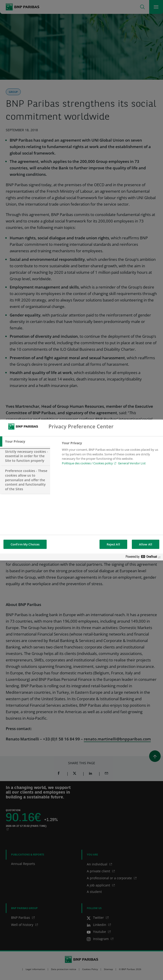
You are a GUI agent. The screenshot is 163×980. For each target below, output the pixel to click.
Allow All (146, 544)
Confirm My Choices (25, 544)
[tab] (25, 441)
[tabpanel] (110, 454)
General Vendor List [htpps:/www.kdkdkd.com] (132, 463)
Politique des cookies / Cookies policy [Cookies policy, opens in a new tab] (87, 463)
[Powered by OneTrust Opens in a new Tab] (143, 558)
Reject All (113, 544)
